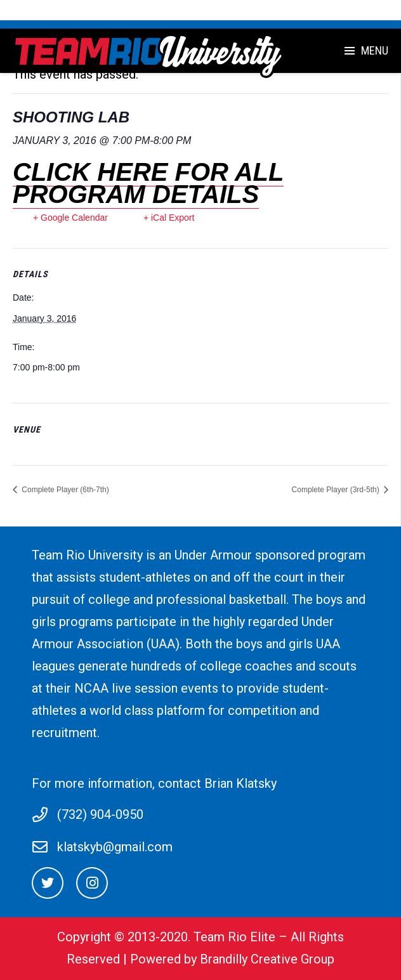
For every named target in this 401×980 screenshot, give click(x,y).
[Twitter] (48, 883)
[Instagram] (92, 883)
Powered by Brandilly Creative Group (232, 959)
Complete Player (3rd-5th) (337, 490)
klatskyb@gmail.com (115, 847)
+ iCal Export (169, 218)
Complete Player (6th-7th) (64, 490)
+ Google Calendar (70, 218)
